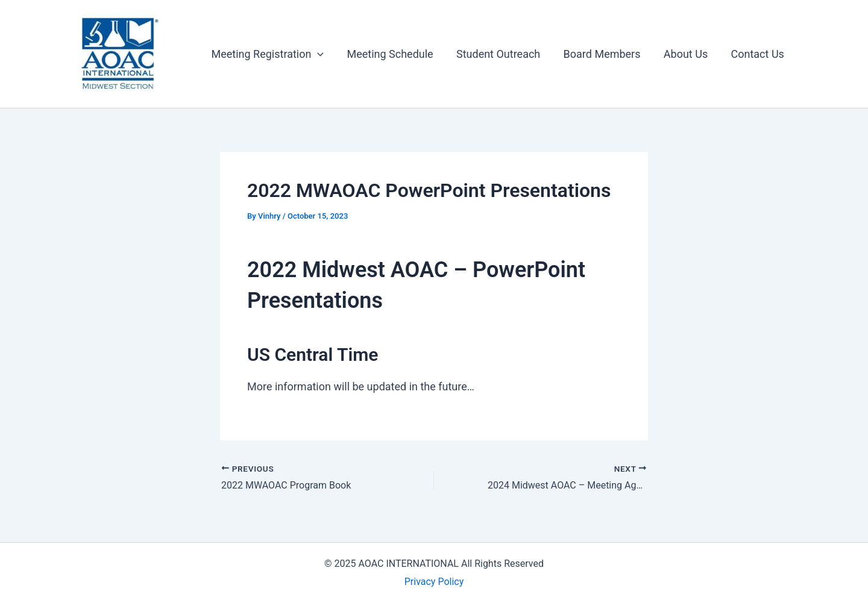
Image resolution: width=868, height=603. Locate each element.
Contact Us (758, 54)
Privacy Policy (434, 582)
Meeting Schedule (396, 54)
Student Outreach (503, 54)
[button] (325, 54)
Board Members (605, 54)
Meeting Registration (275, 54)
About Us (687, 54)
